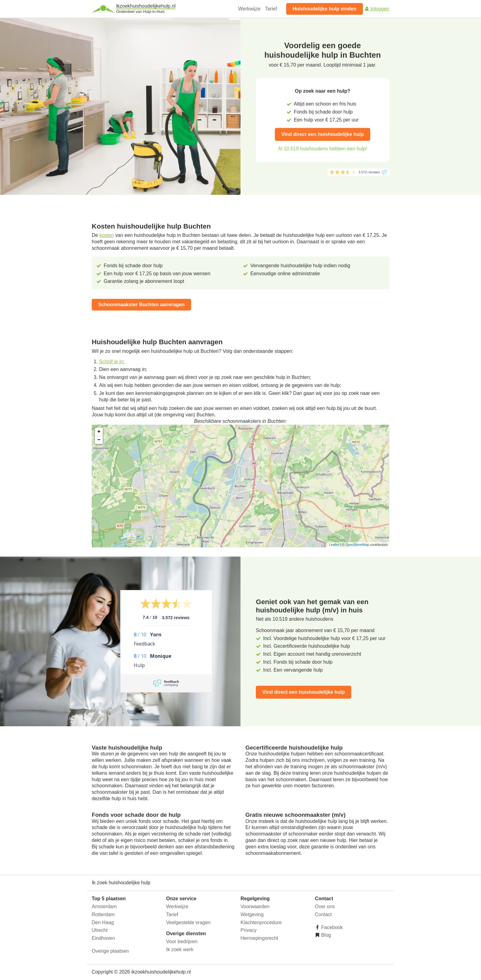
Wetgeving (252, 914)
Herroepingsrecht (259, 938)
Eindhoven (103, 938)
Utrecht (100, 930)
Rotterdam (103, 914)
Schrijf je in (111, 362)
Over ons (325, 907)
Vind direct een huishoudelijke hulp (323, 134)
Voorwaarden (255, 907)
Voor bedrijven (182, 941)
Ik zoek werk (180, 949)
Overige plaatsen (110, 951)
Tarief (271, 9)
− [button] (99, 440)
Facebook (331, 927)
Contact (323, 914)
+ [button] (99, 432)
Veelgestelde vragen (189, 922)
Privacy (248, 930)
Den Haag (103, 922)
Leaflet (334, 545)
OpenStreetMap (357, 545)
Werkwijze (250, 9)
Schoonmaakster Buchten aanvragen (141, 305)
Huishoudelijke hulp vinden (325, 9)
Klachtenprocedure (261, 922)
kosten (107, 235)
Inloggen (377, 9)
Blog (325, 935)
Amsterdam (104, 907)
